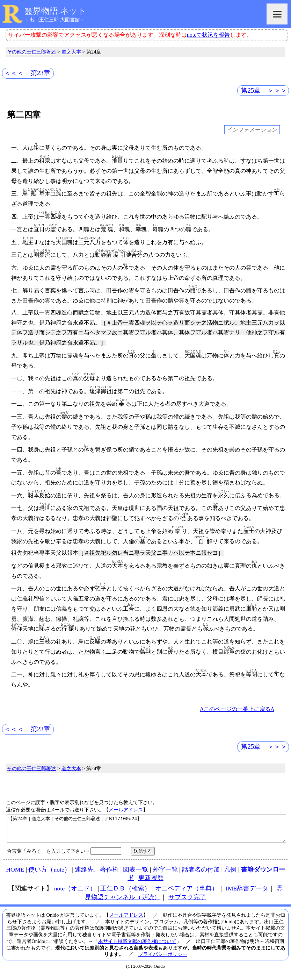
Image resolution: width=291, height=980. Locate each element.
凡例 (230, 875)
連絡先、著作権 (97, 875)
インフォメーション (252, 130)
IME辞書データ (247, 894)
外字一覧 (165, 875)
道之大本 (71, 52)
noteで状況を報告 (209, 35)
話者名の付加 (201, 875)
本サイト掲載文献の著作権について (137, 946)
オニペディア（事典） (187, 894)
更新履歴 (151, 883)
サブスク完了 (187, 902)
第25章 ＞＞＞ (264, 90)
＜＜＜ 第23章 (27, 73)
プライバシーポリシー (163, 959)
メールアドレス (126, 810)
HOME (15, 875)
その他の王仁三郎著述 (31, 52)
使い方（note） (49, 875)
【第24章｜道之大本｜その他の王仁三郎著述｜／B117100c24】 (147, 831)
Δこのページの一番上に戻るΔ (237, 709)
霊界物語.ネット (55, 11)
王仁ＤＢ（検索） (125, 894)
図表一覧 (136, 875)
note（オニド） (75, 894)
